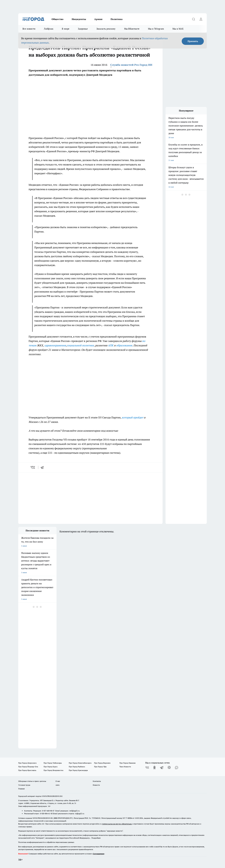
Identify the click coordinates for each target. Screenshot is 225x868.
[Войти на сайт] (201, 19)
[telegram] (43, 467)
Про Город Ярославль (27, 770)
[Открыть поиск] (193, 19)
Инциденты (79, 19)
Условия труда (24, 785)
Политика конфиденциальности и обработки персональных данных (46, 842)
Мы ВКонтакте (132, 29)
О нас (58, 781)
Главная (21, 789)
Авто (58, 785)
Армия (98, 19)
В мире (66, 29)
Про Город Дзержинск (27, 763)
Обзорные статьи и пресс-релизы (32, 781)
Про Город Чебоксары (53, 763)
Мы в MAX (178, 29)
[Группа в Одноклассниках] (154, 768)
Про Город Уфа (100, 767)
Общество (58, 19)
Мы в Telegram (156, 29)
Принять (193, 41)
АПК (111, 345)
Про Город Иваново (128, 763)
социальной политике (80, 345)
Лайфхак (49, 29)
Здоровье (83, 29)
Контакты (97, 781)
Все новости (29, 29)
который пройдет (133, 417)
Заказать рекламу (106, 29)
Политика (117, 19)
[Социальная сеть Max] (177, 768)
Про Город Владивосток (53, 770)
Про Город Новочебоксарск (80, 763)
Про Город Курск (51, 767)
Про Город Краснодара (78, 770)
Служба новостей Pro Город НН (131, 65)
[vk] (33, 467)
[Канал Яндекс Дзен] (169, 768)
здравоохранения (55, 345)
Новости (96, 785)
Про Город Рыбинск (77, 767)
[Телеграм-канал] (162, 768)
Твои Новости (125, 767)
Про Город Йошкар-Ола (28, 767)
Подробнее (96, 838)
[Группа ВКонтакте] (147, 768)
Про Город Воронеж (102, 763)
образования (124, 345)
